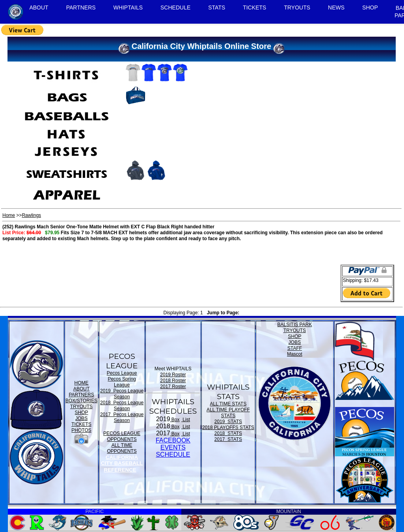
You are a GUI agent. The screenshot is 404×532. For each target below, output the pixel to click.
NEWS (336, 7)
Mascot (295, 354)
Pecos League (122, 373)
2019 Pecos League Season (122, 394)
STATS (217, 7)
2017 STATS (228, 439)
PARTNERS (81, 7)
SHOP (370, 7)
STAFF (295, 348)
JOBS (81, 418)
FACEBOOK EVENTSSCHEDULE (173, 447)
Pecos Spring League (122, 382)
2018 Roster (173, 381)
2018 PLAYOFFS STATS (228, 427)
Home (9, 215)
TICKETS (254, 7)
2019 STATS (228, 422)
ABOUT (39, 7)
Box (175, 420)
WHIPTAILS (128, 7)
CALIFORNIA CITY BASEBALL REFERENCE (122, 464)
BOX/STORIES (81, 401)
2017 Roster (173, 386)
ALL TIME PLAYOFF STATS (228, 413)
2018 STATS (228, 433)
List (186, 420)
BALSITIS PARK (295, 325)
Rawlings (31, 215)
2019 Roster (173, 375)
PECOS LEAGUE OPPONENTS (122, 436)
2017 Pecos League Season (122, 417)
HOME (82, 383)
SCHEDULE (175, 7)
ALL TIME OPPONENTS (122, 448)
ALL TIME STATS (228, 404)
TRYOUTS (297, 7)
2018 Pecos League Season (122, 406)
